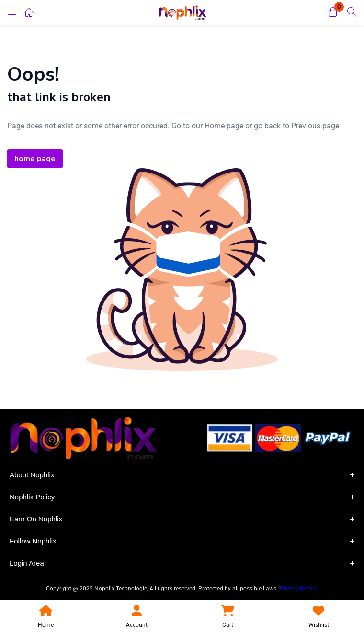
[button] (333, 13)
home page (35, 159)
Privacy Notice (299, 589)
